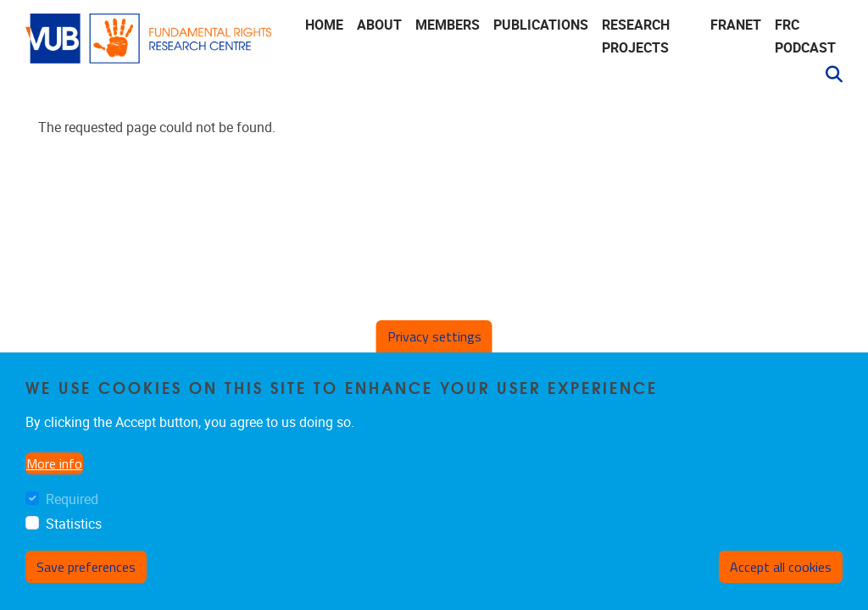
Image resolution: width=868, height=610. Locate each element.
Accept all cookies (781, 567)
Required (72, 499)
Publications (541, 25)
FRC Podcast (805, 36)
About (379, 25)
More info (54, 463)
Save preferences (86, 567)
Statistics (74, 524)
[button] (827, 75)
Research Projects (636, 36)
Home (324, 25)
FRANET (736, 25)
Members (448, 25)
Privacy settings (434, 336)
